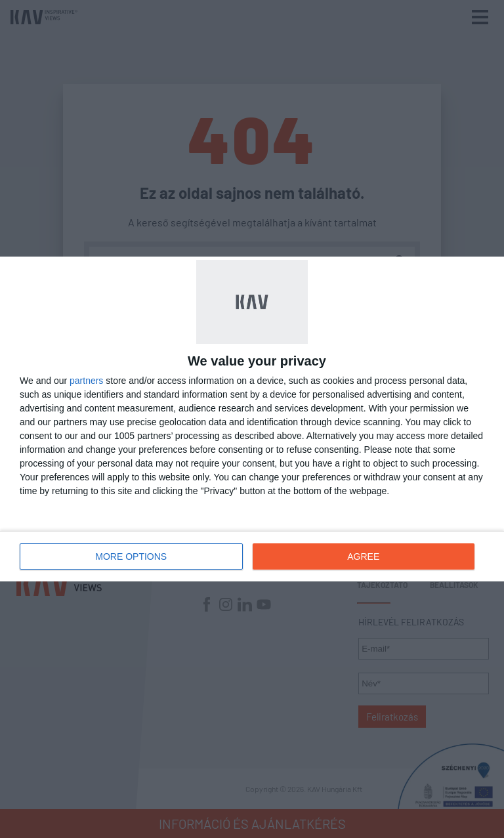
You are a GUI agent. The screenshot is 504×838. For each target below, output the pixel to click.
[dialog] (252, 419)
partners (86, 381)
